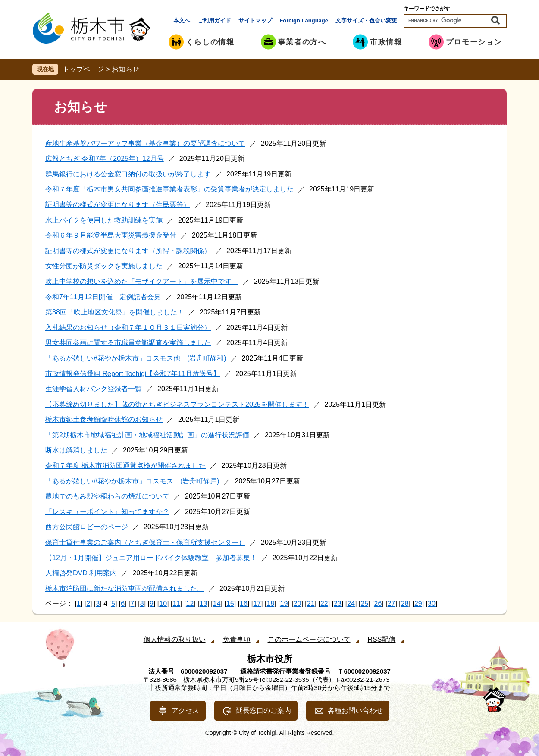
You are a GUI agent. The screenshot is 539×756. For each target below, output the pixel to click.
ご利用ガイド (214, 20)
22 (324, 604)
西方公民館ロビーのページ (87, 527)
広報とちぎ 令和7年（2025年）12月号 (105, 158)
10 (163, 604)
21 (311, 604)
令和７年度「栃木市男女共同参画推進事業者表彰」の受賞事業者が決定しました (169, 189)
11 (176, 604)
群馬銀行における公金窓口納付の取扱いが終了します (128, 174)
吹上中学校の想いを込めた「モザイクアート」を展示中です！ (142, 281)
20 (298, 604)
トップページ (83, 69)
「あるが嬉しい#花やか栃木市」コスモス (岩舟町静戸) (132, 481)
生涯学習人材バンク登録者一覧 (94, 389)
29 (418, 604)
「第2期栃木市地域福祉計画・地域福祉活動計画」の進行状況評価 (147, 435)
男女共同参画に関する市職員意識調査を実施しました (128, 343)
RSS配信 (382, 639)
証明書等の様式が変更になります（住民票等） (118, 205)
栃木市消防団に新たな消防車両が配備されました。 (125, 588)
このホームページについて (309, 639)
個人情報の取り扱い (175, 639)
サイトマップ (255, 20)
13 (204, 604)
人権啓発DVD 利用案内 (81, 573)
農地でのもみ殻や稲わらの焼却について (107, 496)
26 (378, 604)
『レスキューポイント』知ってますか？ (107, 512)
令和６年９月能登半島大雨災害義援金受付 (111, 235)
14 (217, 604)
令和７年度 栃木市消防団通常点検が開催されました (125, 466)
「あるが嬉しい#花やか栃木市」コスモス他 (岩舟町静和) (136, 358)
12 (190, 604)
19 (284, 604)
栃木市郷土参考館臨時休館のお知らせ (104, 419)
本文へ (182, 20)
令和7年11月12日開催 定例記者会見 (103, 297)
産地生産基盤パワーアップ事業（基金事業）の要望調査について (145, 143)
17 (257, 604)
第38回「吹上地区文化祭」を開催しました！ (115, 312)
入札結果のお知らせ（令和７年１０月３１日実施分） (128, 328)
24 (351, 604)
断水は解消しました (76, 450)
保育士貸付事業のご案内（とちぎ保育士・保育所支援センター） (145, 542)
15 (230, 604)
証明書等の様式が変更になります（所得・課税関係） (128, 251)
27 (392, 604)
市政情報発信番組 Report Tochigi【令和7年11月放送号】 (133, 374)
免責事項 (237, 639)
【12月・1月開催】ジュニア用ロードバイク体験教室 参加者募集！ (151, 558)
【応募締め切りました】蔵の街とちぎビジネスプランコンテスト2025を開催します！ (177, 404)
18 (270, 604)
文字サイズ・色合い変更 (366, 20)
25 (364, 604)
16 (244, 604)
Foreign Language (304, 20)
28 (405, 604)
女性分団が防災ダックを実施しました (104, 266)
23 (338, 604)
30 (432, 604)
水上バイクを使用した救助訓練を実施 (104, 220)
